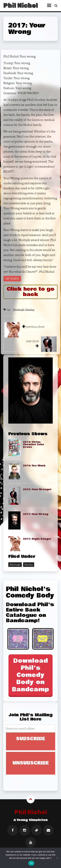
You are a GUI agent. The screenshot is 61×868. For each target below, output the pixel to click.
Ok (31, 863)
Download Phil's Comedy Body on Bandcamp (30, 675)
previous (35, 327)
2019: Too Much (34, 466)
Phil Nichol (20, 6)
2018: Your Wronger (37, 489)
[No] (57, 858)
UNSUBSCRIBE (31, 763)
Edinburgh (19, 309)
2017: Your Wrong (36, 514)
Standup (30, 309)
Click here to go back (30, 292)
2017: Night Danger (37, 539)
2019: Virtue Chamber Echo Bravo (34, 445)
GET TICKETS (12, 279)
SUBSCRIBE (31, 739)
